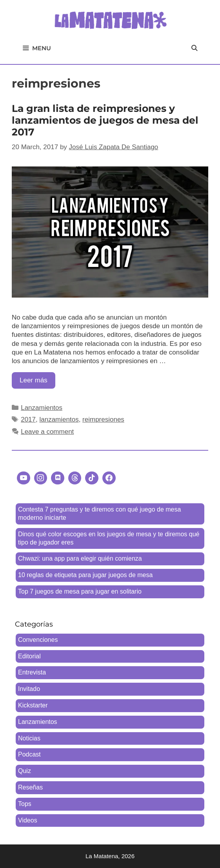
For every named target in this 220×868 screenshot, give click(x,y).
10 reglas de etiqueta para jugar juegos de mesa (85, 575)
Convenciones (38, 640)
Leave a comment (47, 432)
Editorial (29, 656)
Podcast (29, 754)
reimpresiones (103, 419)
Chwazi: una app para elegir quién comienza (80, 558)
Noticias (29, 738)
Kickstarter (33, 705)
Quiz (25, 771)
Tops (25, 804)
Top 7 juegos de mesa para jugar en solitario (80, 591)
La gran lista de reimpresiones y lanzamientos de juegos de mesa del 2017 (105, 120)
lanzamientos (59, 419)
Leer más (37, 382)
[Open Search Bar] (194, 48)
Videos (28, 820)
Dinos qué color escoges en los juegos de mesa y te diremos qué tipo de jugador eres (109, 538)
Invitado (29, 689)
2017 (28, 419)
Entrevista (32, 672)
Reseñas (30, 787)
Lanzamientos (42, 408)
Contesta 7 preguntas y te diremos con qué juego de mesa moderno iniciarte (99, 513)
